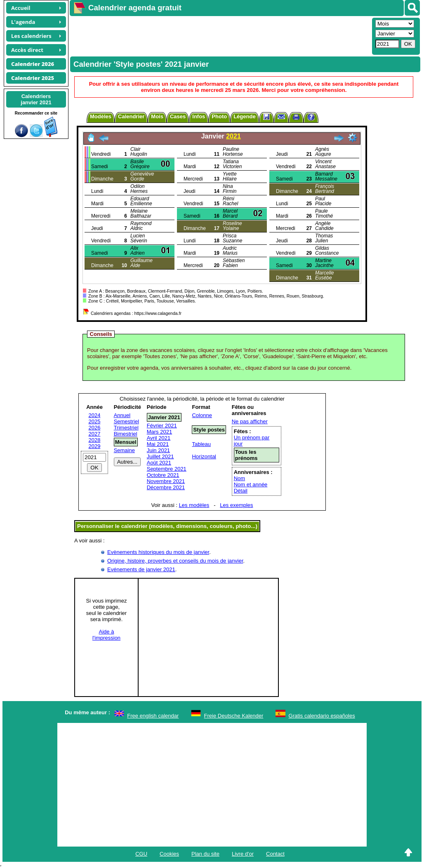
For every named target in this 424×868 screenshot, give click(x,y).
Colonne (202, 415)
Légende (244, 116)
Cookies (169, 854)
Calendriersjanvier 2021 (36, 99)
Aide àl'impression (106, 635)
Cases (178, 116)
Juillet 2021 (160, 456)
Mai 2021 (158, 444)
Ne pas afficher (250, 421)
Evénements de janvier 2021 (141, 569)
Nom (239, 478)
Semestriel (126, 421)
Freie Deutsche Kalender (234, 716)
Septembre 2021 (167, 469)
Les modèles (194, 505)
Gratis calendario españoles (322, 716)
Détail (241, 491)
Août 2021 (159, 463)
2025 (95, 421)
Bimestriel (126, 434)
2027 (95, 434)
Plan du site (205, 854)
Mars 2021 (159, 432)
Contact (275, 854)
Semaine (124, 450)
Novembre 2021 (166, 481)
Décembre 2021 (166, 487)
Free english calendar (153, 716)
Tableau (201, 444)
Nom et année (251, 484)
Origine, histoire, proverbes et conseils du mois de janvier (175, 561)
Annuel (122, 415)
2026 (95, 428)
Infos (199, 116)
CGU (141, 854)
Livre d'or (243, 854)
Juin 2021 (158, 450)
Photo (219, 116)
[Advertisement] (220, 35)
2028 (95, 440)
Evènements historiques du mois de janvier (158, 552)
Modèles (101, 116)
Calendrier (131, 116)
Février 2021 (162, 426)
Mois (157, 116)
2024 (95, 415)
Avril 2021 (159, 438)
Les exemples (236, 505)
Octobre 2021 (163, 475)
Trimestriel (126, 428)
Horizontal (204, 456)
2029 (95, 446)
